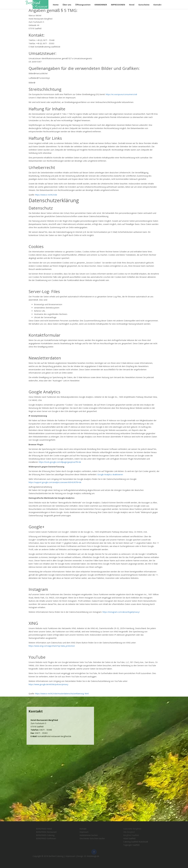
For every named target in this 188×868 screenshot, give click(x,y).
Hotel (132, 5)
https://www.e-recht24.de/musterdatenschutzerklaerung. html (62, 694)
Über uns (67, 5)
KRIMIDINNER (101, 5)
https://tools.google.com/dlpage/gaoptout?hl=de (60, 462)
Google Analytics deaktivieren (110, 474)
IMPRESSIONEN (118, 5)
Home (56, 5)
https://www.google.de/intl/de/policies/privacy (48, 684)
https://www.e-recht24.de (46, 195)
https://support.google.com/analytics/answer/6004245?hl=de (55, 482)
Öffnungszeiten (83, 5)
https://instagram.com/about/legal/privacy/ (121, 612)
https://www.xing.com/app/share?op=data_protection (52, 646)
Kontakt (157, 5)
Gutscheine (144, 5)
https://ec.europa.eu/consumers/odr (121, 94)
